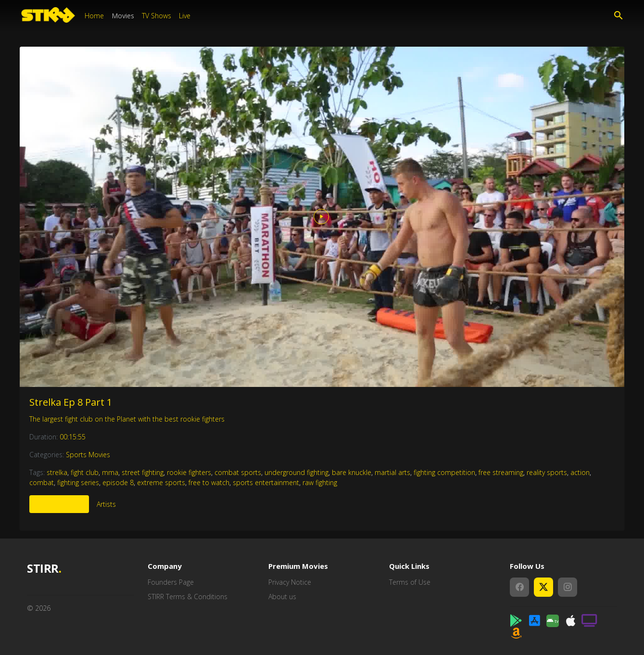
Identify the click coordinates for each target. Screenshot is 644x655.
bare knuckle (352, 472)
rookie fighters (189, 472)
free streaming (501, 472)
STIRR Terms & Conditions (188, 597)
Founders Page (171, 582)
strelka (57, 472)
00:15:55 (73, 437)
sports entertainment (266, 482)
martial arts (392, 472)
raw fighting (320, 482)
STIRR (44, 569)
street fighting (143, 472)
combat (42, 482)
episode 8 (118, 482)
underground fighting (297, 472)
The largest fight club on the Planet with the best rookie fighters (127, 419)
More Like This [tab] (59, 504)
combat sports (238, 472)
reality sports (547, 472)
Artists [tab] (106, 504)
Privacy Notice (290, 582)
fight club (85, 472)
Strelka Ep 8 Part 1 (71, 402)
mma (110, 472)
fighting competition (444, 472)
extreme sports (161, 482)
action (580, 472)
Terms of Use (410, 582)
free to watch (209, 482)
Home (94, 16)
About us (282, 597)
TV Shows (157, 16)
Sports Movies (88, 455)
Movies (123, 16)
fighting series (78, 482)
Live (185, 16)
